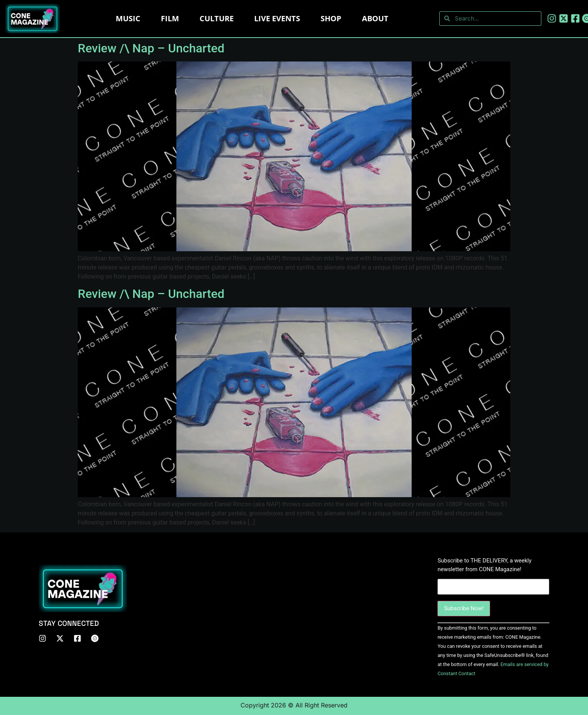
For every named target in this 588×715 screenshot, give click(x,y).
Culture (217, 18)
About (375, 18)
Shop (331, 18)
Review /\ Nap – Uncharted (151, 48)
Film (170, 18)
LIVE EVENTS (277, 18)
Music (128, 18)
